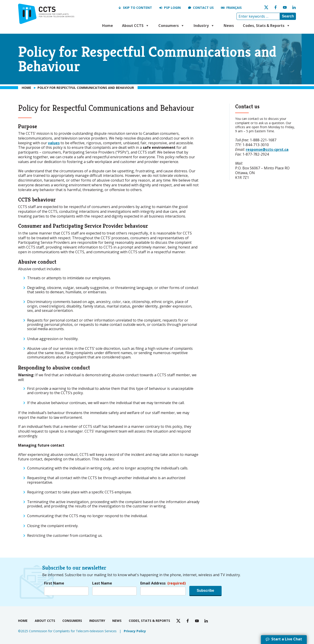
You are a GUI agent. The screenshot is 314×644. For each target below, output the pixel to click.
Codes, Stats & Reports (267, 26)
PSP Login (172, 8)
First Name (54, 583)
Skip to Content (137, 8)
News (229, 26)
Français (234, 8)
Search (288, 16)
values (54, 143)
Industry (204, 26)
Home (108, 26)
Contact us (203, 8)
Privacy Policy (135, 631)
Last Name (102, 583)
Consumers (171, 26)
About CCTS (136, 26)
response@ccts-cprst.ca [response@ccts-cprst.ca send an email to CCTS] (267, 149)
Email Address (163, 583)
